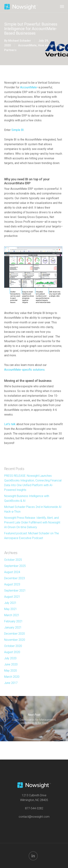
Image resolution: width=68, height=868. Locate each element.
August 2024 (12, 572)
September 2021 (15, 591)
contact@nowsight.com (34, 817)
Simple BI (18, 130)
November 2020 (15, 640)
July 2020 (10, 658)
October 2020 (13, 646)
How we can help (50, 45)
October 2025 (13, 560)
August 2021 (12, 597)
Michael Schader (20, 41)
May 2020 (11, 671)
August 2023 (12, 584)
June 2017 (11, 683)
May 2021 (11, 609)
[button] (62, 6)
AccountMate (27, 45)
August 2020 (12, 652)
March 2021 (12, 615)
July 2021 (10, 603)
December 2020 (15, 634)
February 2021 (13, 621)
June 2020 (11, 664)
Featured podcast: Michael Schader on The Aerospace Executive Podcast (32, 536)
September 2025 (15, 566)
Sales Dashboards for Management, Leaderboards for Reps (34, 719)
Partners (10, 50)
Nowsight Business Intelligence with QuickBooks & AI (27, 498)
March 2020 (12, 677)
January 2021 (13, 627)
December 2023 (15, 578)
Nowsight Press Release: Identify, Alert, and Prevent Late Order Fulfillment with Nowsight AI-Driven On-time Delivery (32, 522)
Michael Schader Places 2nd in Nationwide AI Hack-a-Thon (33, 509)
